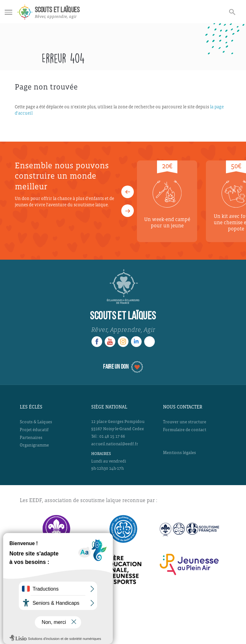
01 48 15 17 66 (112, 436)
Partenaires (31, 438)
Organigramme (34, 445)
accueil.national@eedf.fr (115, 444)
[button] (128, 192)
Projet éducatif (34, 430)
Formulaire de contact (185, 430)
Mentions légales (179, 453)
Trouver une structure (185, 422)
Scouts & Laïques (36, 422)
